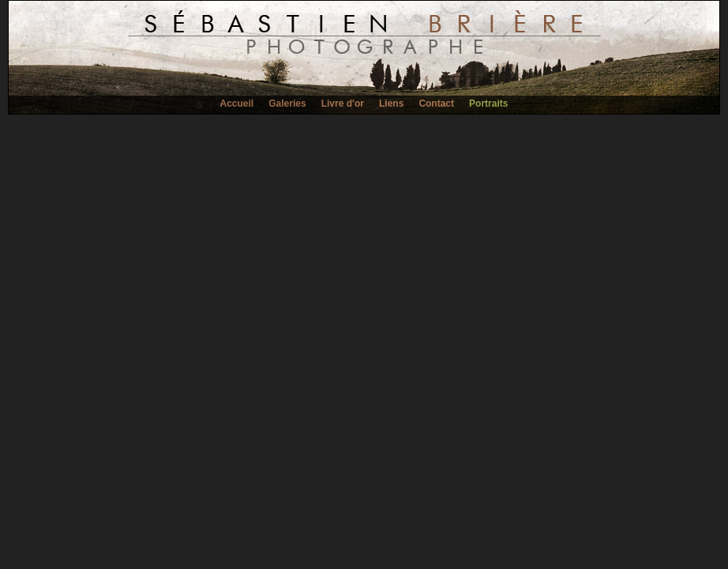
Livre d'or (343, 104)
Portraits (488, 104)
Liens (391, 104)
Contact (436, 104)
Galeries (287, 104)
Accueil (237, 104)
